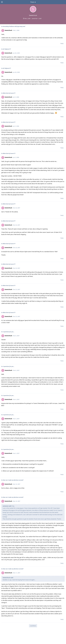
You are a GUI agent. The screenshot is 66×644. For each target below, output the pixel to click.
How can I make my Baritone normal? (13, 480)
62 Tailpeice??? (7, 49)
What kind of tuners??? (9, 93)
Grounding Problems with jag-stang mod (14, 26)
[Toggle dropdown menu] (33, 2)
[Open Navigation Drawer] (2, 2)
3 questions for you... (9, 332)
